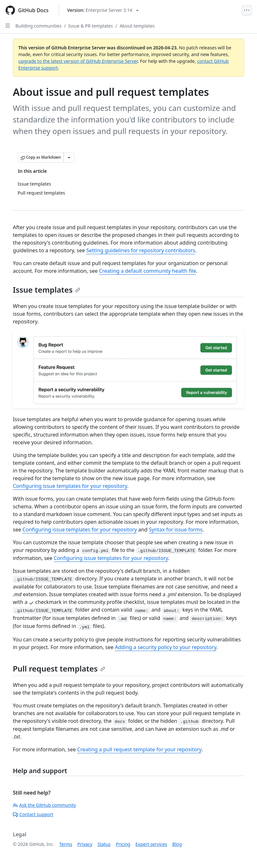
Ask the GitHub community (44, 805)
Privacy (85, 844)
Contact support (33, 814)
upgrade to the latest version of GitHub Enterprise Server (78, 61)
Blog (177, 844)
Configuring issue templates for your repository (70, 486)
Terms (66, 844)
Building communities (39, 26)
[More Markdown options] (69, 157)
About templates (137, 26)
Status (104, 844)
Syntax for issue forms (176, 530)
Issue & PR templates (91, 26)
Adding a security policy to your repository (166, 647)
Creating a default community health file (147, 271)
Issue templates (47, 290)
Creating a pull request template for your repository (139, 749)
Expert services (151, 844)
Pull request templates (59, 668)
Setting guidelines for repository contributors (141, 250)
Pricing (123, 844)
